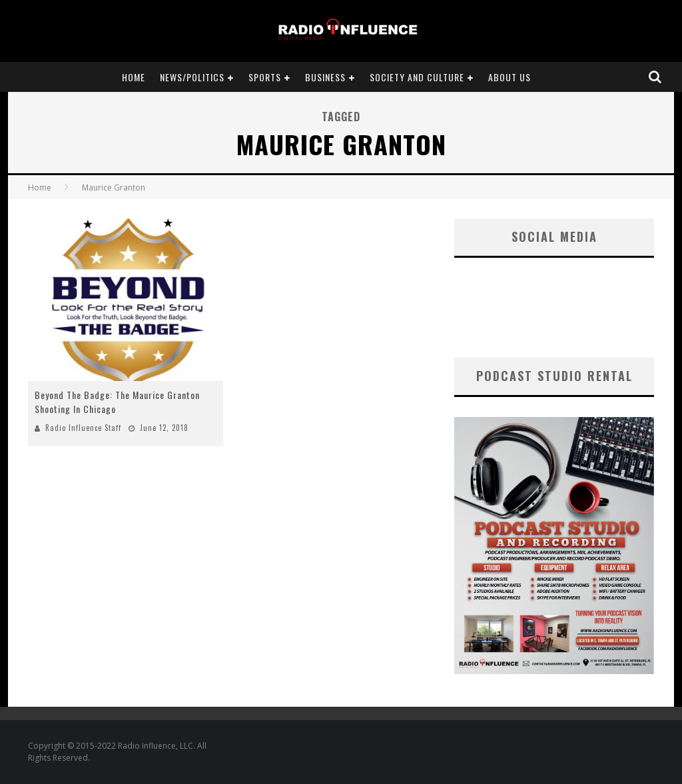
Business (325, 77)
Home (134, 77)
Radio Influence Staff (83, 428)
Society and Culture (417, 77)
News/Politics (192, 77)
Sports (265, 77)
